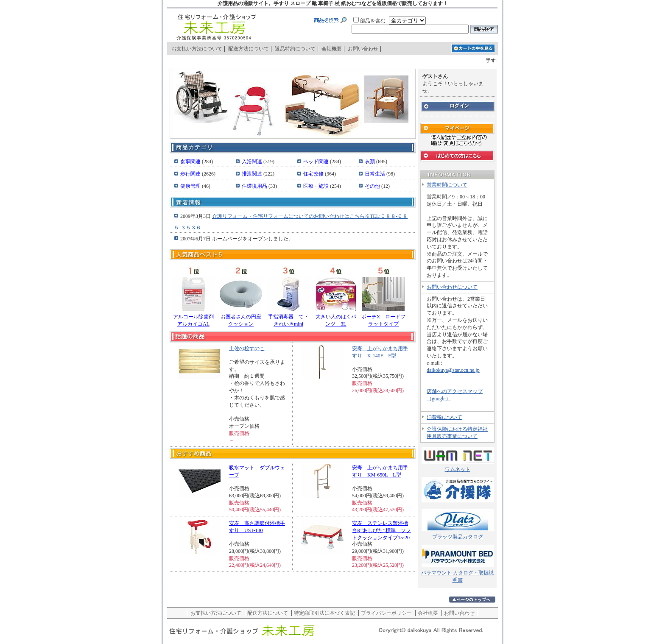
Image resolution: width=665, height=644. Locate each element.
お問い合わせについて (452, 287)
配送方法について (249, 49)
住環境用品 (255, 186)
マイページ (457, 134)
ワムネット (458, 469)
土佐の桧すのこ (247, 348)
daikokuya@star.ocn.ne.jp (453, 370)
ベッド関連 (317, 162)
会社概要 (332, 49)
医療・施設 (317, 186)
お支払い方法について (197, 49)
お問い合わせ (363, 49)
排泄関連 (253, 174)
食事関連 (191, 162)
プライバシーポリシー (386, 613)
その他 (373, 186)
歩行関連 (191, 174)
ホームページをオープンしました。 (253, 239)
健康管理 (191, 186)
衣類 (370, 162)
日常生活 (376, 174)
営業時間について (447, 185)
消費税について (444, 417)
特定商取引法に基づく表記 (324, 613)
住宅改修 (314, 174)
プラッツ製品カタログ (458, 537)
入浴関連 (253, 162)
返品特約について (295, 49)
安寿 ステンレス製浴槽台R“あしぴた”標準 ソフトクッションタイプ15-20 (381, 530)
